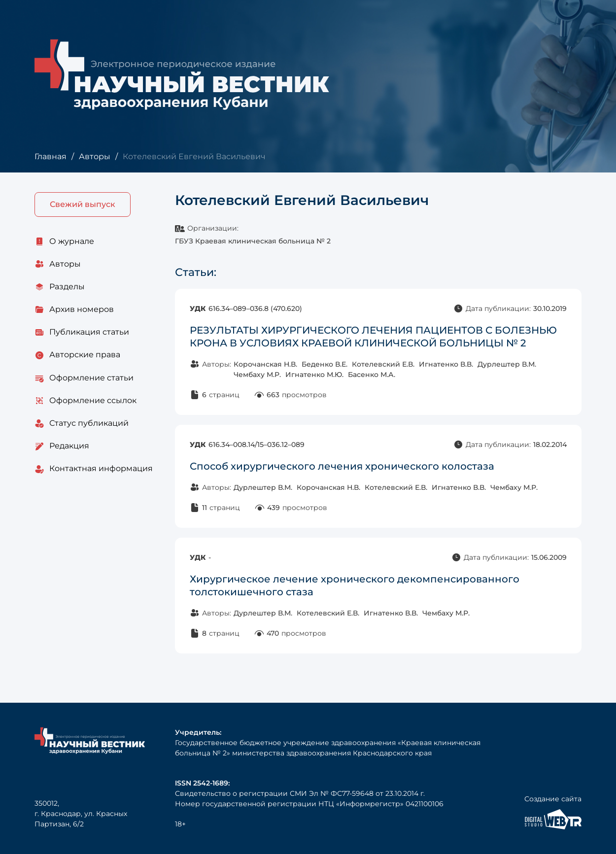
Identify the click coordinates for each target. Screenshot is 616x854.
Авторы (95, 156)
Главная (51, 156)
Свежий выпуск (83, 204)
